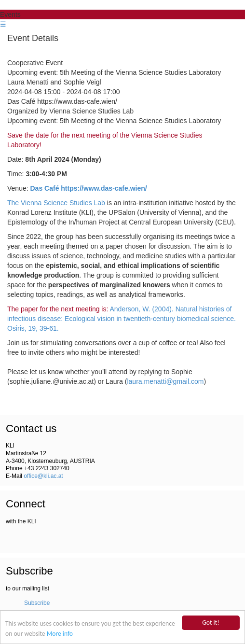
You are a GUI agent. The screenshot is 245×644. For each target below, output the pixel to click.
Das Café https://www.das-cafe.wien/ (89, 188)
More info (60, 634)
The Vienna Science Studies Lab (56, 203)
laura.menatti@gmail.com (165, 381)
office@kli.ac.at (43, 476)
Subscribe (37, 603)
